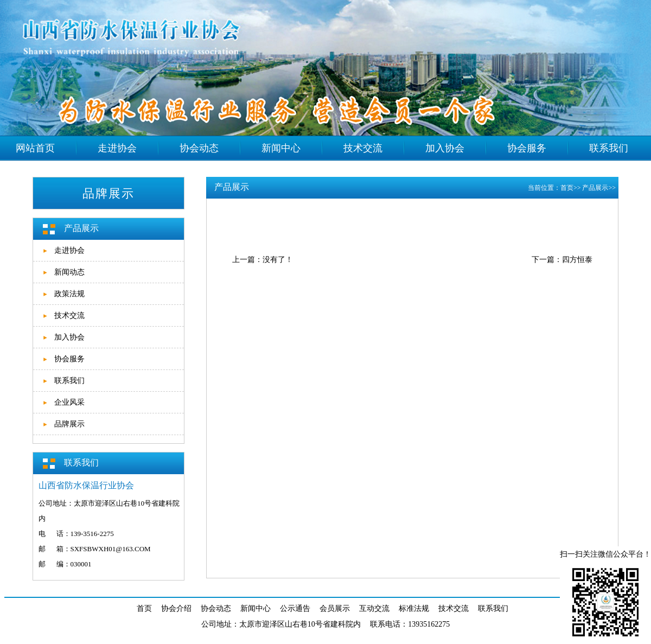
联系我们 (69, 381)
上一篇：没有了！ (263, 260)
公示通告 (295, 608)
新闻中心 (256, 608)
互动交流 (374, 608)
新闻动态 (69, 272)
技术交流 (69, 315)
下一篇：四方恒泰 (562, 260)
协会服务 (69, 359)
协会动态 (216, 608)
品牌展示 (69, 424)
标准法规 (414, 608)
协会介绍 (176, 608)
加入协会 (69, 337)
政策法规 (69, 294)
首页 (567, 188)
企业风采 (69, 402)
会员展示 (335, 608)
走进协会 (69, 250)
